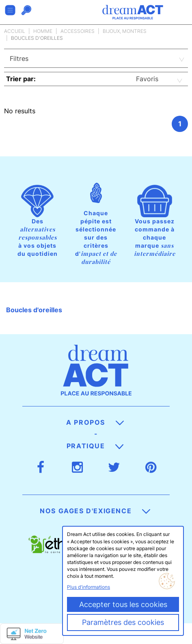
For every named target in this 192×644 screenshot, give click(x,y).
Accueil (15, 31)
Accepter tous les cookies (123, 604)
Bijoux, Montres (125, 31)
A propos (95, 422)
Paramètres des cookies (123, 622)
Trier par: (21, 79)
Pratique (95, 446)
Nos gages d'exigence (95, 511)
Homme (43, 31)
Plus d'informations (88, 587)
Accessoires (78, 31)
